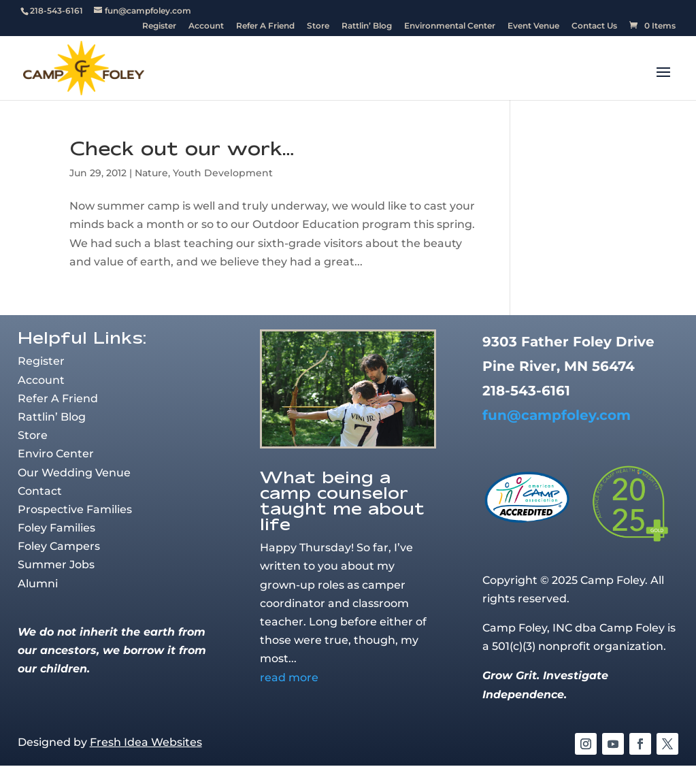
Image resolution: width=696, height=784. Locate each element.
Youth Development (223, 173)
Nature (151, 173)
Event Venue (533, 26)
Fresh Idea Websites (146, 742)
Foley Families (56, 528)
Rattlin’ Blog (367, 26)
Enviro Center (56, 454)
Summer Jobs (56, 565)
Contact (40, 491)
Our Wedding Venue (74, 473)
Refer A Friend (265, 26)
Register (159, 26)
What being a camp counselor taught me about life (342, 500)
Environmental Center (450, 26)
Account (206, 26)
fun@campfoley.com (557, 415)
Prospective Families (75, 509)
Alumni (38, 584)
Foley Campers (59, 546)
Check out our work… (182, 148)
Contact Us (594, 26)
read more (289, 677)
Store (318, 26)
